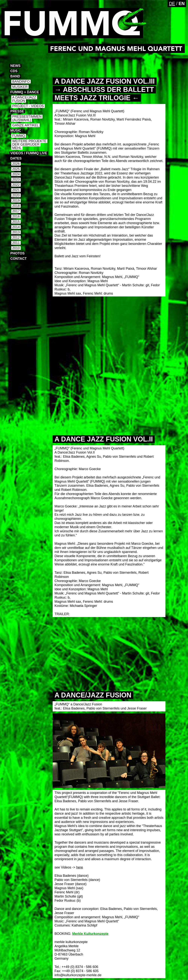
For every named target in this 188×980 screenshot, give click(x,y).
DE (172, 4)
